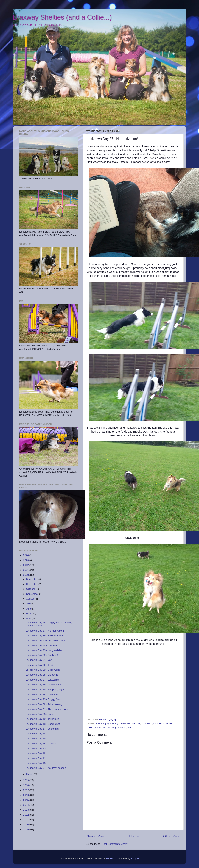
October (31, 589)
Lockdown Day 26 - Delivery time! (44, 685)
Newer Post (96, 836)
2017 (26, 790)
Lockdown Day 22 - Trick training (44, 704)
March (30, 774)
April (29, 618)
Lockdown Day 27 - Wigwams (42, 680)
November (32, 584)
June (29, 609)
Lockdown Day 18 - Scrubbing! (43, 724)
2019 (26, 780)
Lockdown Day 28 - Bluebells (42, 675)
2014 (26, 805)
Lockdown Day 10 (36, 763)
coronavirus (134, 723)
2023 (26, 560)
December (32, 579)
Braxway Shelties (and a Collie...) (62, 17)
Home (134, 836)
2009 (26, 829)
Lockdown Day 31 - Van (39, 660)
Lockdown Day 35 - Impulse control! (46, 640)
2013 (26, 810)
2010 (26, 824)
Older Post (171, 836)
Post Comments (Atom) (115, 844)
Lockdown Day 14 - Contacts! (42, 744)
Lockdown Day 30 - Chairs (40, 665)
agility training (111, 723)
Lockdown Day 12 (36, 753)
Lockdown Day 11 (36, 758)
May (29, 614)
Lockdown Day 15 (36, 738)
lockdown (147, 723)
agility (99, 723)
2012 (26, 815)
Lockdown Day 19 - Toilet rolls (42, 719)
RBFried (111, 859)
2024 (26, 555)
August (30, 599)
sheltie (90, 727)
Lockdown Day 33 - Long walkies (44, 650)
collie (123, 723)
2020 (26, 575)
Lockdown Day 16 (36, 734)
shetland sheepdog (106, 727)
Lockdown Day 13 (36, 748)
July (29, 604)
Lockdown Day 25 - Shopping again (45, 689)
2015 (26, 800)
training (122, 727)
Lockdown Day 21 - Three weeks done (47, 709)
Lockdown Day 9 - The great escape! (46, 768)
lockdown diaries (163, 723)
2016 (26, 795)
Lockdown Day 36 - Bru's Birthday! (45, 636)
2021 (26, 570)
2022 (26, 565)
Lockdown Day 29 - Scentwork (43, 670)
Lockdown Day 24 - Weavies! (42, 694)
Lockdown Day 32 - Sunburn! (42, 655)
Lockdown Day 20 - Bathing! (41, 714)
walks (131, 727)
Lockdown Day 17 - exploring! (42, 729)
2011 (26, 820)
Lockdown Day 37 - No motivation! (45, 631)
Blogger (135, 859)
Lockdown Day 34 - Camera (41, 645)
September (33, 594)
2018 (26, 785)
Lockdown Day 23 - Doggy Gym (43, 699)
